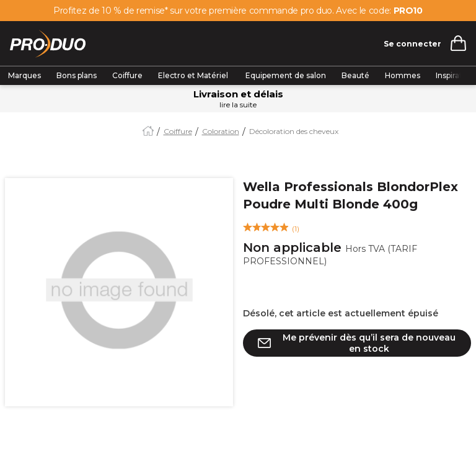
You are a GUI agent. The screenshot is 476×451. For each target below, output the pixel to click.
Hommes (403, 75)
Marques (24, 75)
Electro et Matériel (194, 75)
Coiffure (127, 75)
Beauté (355, 75)
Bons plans (77, 75)
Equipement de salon (286, 75)
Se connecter (412, 44)
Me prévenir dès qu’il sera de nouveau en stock (369, 343)
